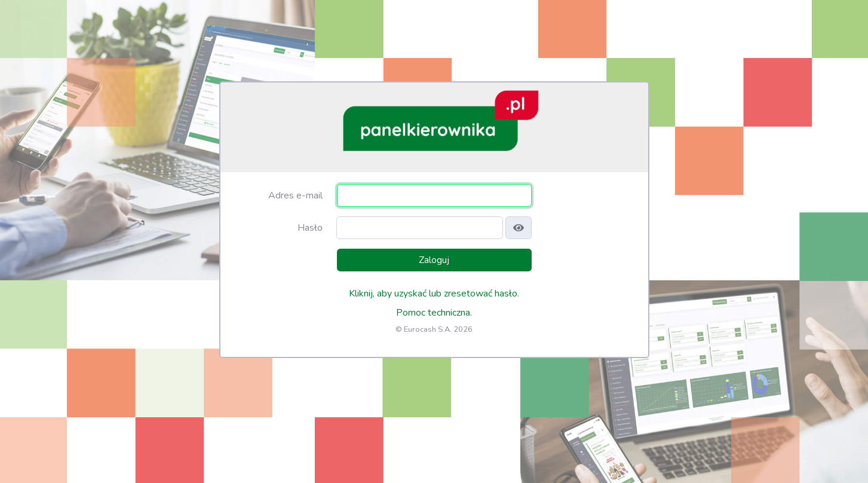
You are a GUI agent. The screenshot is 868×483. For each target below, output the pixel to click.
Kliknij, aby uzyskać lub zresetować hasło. (434, 294)
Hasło (310, 228)
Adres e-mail (295, 195)
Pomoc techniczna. (434, 313)
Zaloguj (434, 260)
